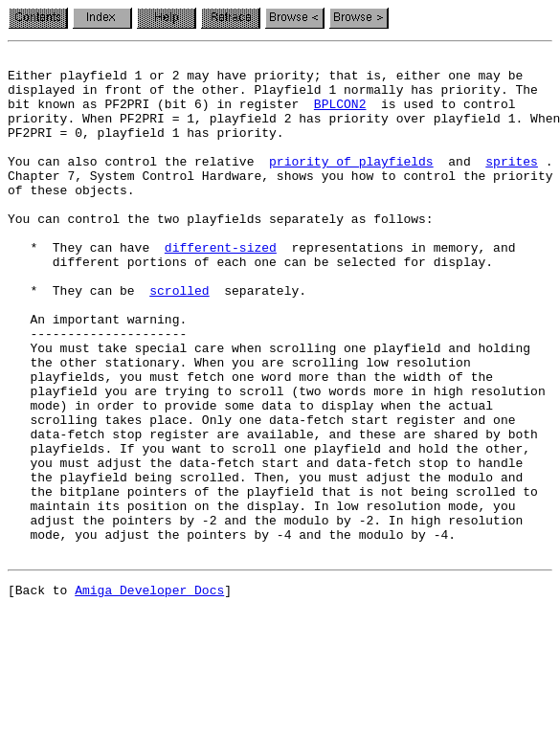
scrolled (179, 339)
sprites (512, 184)
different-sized (221, 287)
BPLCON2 (340, 115)
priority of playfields (351, 184)
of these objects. (71, 218)
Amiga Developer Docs (149, 693)
